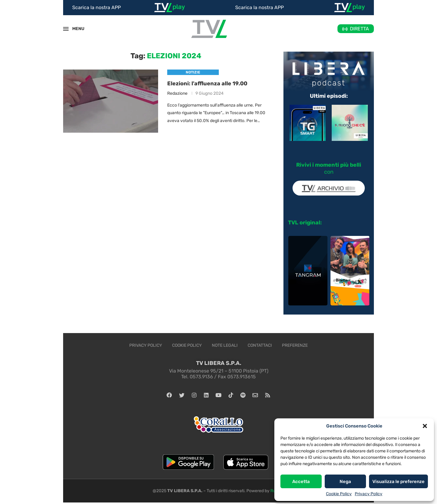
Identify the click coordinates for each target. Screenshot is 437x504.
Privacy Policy (369, 494)
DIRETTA (359, 29)
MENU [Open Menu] (75, 29)
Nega (345, 482)
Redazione (177, 94)
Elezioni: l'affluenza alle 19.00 (207, 83)
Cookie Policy (339, 494)
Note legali (225, 345)
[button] (425, 426)
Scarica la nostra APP (97, 7)
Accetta (301, 482)
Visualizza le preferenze (398, 482)
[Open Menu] (66, 29)
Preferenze (295, 345)
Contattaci (260, 345)
